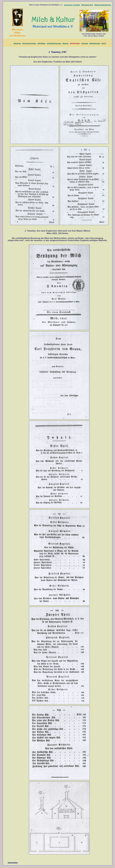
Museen (66, 43)
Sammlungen (75, 43)
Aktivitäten (41, 43)
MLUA (104, 43)
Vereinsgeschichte (29, 43)
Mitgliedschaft (95, 43)
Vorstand (85, 43)
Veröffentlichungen (54, 43)
